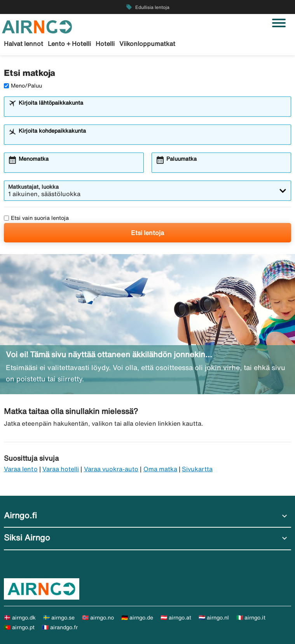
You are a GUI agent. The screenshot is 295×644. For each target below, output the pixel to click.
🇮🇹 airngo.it (251, 618)
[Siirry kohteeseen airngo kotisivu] (37, 26)
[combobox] (153, 110)
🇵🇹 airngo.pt (19, 627)
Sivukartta (197, 469)
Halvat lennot (24, 44)
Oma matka (160, 469)
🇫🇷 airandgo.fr (60, 627)
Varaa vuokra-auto (111, 469)
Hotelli (105, 44)
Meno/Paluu (23, 86)
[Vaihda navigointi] (279, 23)
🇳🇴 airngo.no (98, 618)
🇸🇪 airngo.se (59, 618)
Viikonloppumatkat (147, 44)
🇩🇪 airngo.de (137, 618)
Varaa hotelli (61, 469)
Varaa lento (21, 469)
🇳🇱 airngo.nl (214, 618)
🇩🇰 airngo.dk (20, 618)
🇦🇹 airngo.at (176, 618)
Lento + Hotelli (69, 44)
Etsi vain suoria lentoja (36, 218)
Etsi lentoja (147, 233)
